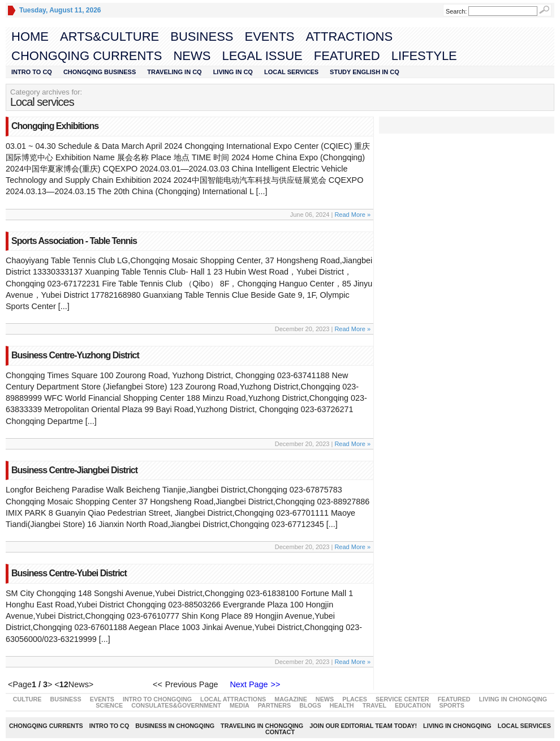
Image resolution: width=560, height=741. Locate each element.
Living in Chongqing (513, 699)
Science (109, 705)
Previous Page (194, 684)
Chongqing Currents (87, 56)
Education (413, 705)
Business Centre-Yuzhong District (75, 355)
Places (355, 699)
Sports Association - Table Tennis (74, 241)
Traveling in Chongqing (262, 726)
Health (342, 705)
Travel (374, 705)
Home (30, 37)
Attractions (350, 37)
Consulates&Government (176, 705)
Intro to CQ (32, 72)
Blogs (310, 705)
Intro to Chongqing (157, 699)
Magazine (291, 699)
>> (276, 684)
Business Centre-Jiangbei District (74, 470)
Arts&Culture (109, 37)
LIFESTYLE (424, 56)
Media (240, 705)
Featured (347, 56)
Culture (27, 699)
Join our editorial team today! (363, 726)
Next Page (246, 684)
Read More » (352, 215)
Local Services (291, 72)
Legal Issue (262, 56)
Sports (451, 705)
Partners (275, 705)
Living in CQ (233, 72)
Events (269, 37)
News (192, 56)
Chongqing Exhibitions (55, 126)
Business (202, 37)
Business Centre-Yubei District (69, 573)
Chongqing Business (100, 72)
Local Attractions (233, 699)
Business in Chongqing (175, 726)
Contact (280, 732)
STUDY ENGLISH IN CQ (365, 72)
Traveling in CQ (174, 72)
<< (158, 684)
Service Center (402, 699)
